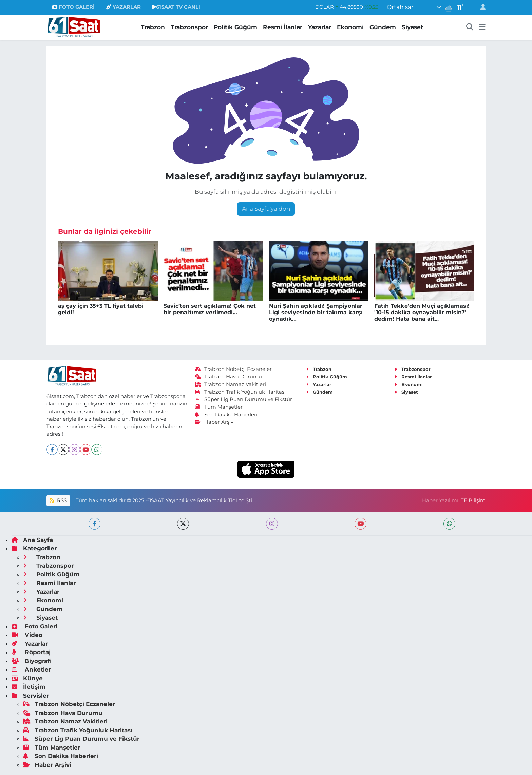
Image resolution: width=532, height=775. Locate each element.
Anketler (31, 669)
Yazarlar (320, 27)
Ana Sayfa (32, 540)
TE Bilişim (473, 500)
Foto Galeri (34, 626)
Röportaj (31, 652)
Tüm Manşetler (219, 407)
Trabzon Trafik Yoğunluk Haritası (240, 392)
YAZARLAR (123, 7)
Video (27, 635)
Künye (27, 678)
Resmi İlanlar (283, 27)
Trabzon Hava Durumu (229, 377)
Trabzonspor (189, 27)
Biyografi (32, 661)
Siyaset (412, 27)
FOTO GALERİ (73, 7)
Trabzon (153, 27)
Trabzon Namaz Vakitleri (231, 384)
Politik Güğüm (235, 27)
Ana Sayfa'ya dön (266, 209)
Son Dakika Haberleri (226, 415)
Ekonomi (350, 27)
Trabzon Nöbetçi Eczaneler (233, 369)
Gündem (383, 27)
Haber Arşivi (215, 422)
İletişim (28, 687)
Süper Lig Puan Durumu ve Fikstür (244, 399)
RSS (58, 500)
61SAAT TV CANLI (176, 7)
